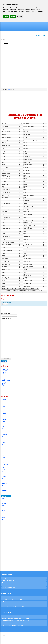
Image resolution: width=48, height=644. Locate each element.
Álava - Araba (5, 399)
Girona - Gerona (6, 445)
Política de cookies (21, 641)
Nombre (4, 308)
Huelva (4, 455)
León (3, 462)
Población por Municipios (5, 370)
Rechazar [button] (13, 17)
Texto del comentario (6, 319)
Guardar (4, 361)
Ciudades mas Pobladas (5, 377)
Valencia (4, 510)
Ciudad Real (5, 434)
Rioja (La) (4, 488)
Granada (4, 447)
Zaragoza (4, 520)
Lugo (3, 467)
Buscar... (3, 37)
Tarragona (4, 503)
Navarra (4, 476)
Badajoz (4, 414)
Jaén (3, 460)
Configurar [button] (20, 17)
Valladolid (4, 513)
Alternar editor (6, 359)
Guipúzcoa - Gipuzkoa (5, 452)
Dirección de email (6, 313)
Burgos (4, 422)
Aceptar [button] (6, 17)
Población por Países (5, 373)
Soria (3, 501)
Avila (3, 411)
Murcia (4, 474)
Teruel (4, 506)
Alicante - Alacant (6, 404)
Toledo (4, 508)
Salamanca (5, 491)
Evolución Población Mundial (6, 380)
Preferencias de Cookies (40, 35)
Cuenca (4, 442)
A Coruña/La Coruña (5, 440)
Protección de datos (30, 641)
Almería (4, 407)
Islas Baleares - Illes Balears (5, 416)
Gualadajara (5, 450)
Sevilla (4, 499)
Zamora (4, 517)
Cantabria (4, 429)
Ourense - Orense (6, 479)
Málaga (4, 472)
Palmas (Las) (5, 483)
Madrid (4, 469)
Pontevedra (5, 486)
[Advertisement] (6, 67)
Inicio (15, 641)
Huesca (4, 458)
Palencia (4, 481)
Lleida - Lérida (5, 465)
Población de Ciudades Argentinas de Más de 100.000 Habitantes (6, 390)
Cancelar (5, 304)
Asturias (4, 409)
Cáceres (4, 424)
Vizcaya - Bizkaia (6, 515)
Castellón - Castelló (4, 432)
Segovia (4, 496)
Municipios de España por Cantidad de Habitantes (5, 384)
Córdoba (4, 437)
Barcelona (4, 419)
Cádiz (3, 426)
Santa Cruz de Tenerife (5, 493)
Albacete (4, 402)
